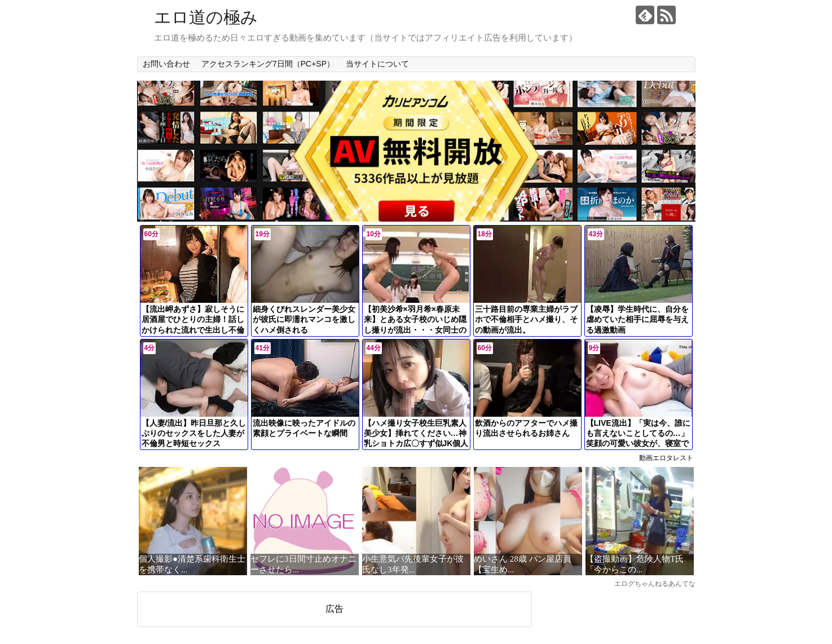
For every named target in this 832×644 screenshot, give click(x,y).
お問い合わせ (166, 64)
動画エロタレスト (666, 458)
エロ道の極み (206, 17)
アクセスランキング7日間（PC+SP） (268, 64)
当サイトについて (377, 64)
